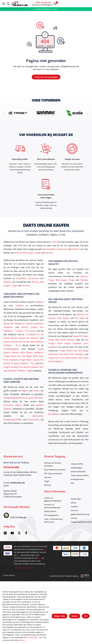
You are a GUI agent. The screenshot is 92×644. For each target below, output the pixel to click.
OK (86, 616)
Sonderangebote (11, 356)
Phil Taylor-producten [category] (54, 481)
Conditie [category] (77, 514)
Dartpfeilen (50, 256)
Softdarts (20, 313)
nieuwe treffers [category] (80, 471)
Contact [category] (76, 525)
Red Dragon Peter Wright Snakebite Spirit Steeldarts (68, 351)
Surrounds (8, 412)
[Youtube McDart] (12, 541)
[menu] (4, 4)
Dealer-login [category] (78, 506)
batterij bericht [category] (51, 518)
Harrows (49, 260)
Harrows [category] (48, 484)
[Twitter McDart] (19, 541)
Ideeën (75, 616)
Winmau (18, 260)
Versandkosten (30, 575)
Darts (54, 249)
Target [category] (47, 488)
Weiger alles (59, 616)
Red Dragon (28, 260)
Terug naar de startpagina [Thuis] (46, 81)
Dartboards (62, 256)
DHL (45, 556)
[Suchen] (8, 4)
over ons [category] (77, 517)
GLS (19, 562)
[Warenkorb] (88, 4)
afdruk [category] (76, 510)
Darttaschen (33, 427)
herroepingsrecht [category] (52, 522)
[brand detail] (18, 120)
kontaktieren (54, 421)
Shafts (36, 398)
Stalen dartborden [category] (81, 479)
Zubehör (76, 256)
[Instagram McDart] (5, 541)
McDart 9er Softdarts (29, 345)
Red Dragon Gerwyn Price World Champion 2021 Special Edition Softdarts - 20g (24, 374)
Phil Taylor (80, 325)
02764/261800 (11, 474)
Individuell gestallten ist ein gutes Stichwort (23, 405)
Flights (25, 398)
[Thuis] (41, 4)
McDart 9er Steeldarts (14, 331)
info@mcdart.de (17, 490)
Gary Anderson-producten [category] (56, 477)
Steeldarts (39, 309)
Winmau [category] (48, 492)
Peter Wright (63, 325)
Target (38, 260)
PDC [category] (75, 490)
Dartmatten (38, 423)
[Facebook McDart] (26, 541)
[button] (75, 4)
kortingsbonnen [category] (80, 486)
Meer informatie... (31, 638)
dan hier (18, 640)
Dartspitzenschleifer (13, 427)
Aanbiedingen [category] (79, 475)
